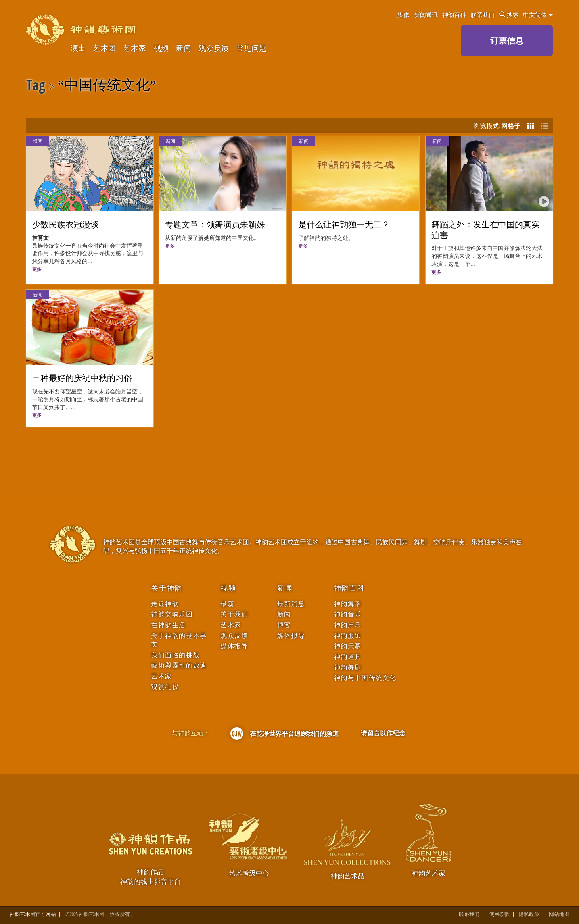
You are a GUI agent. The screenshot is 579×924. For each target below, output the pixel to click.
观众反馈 (214, 48)
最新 (227, 604)
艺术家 (135, 48)
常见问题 (251, 48)
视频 (161, 48)
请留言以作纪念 (383, 733)
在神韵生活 (169, 625)
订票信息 (507, 40)
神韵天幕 (348, 646)
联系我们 (483, 15)
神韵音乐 (348, 614)
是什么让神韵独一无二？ (344, 225)
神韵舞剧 (348, 667)
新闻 (184, 48)
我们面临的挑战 (175, 655)
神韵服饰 (348, 636)
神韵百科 (454, 15)
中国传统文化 (107, 86)
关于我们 (234, 614)
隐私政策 (529, 914)
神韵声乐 (348, 625)
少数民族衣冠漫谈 (65, 225)
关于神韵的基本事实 (179, 640)
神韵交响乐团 (172, 614)
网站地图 (559, 914)
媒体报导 (234, 646)
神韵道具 (348, 657)
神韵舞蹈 (348, 604)
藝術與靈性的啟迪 (179, 665)
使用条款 (499, 914)
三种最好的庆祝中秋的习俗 (82, 378)
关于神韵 (167, 588)
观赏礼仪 (165, 687)
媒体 (403, 15)
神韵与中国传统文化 (365, 678)
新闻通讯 (426, 15)
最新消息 (291, 604)
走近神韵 (165, 604)
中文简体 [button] (538, 15)
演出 (78, 48)
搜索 (509, 15)
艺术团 (104, 48)
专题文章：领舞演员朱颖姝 (215, 225)
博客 (38, 141)
